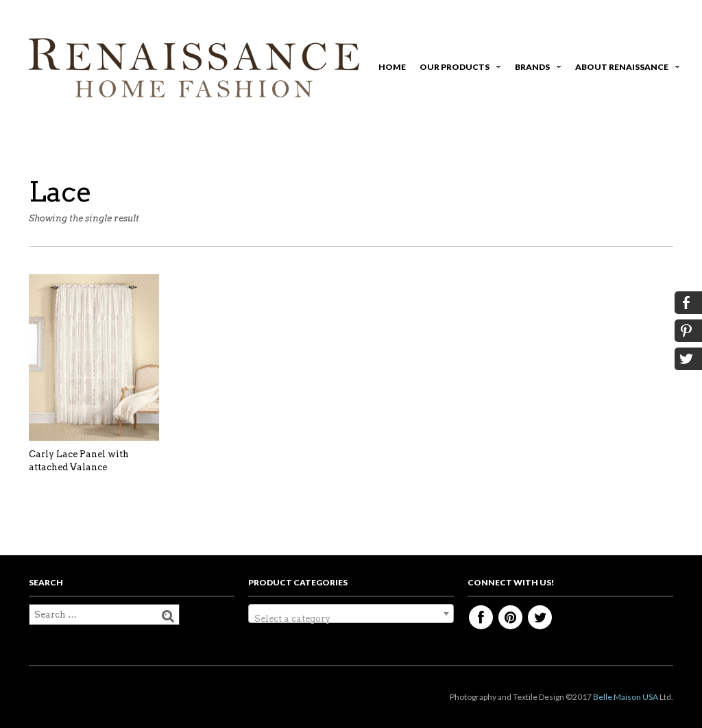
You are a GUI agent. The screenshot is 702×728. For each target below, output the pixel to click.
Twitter (540, 617)
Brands (536, 69)
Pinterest (510, 617)
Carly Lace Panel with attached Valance (79, 461)
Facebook (481, 617)
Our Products (458, 69)
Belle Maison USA (626, 697)
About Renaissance (625, 69)
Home (392, 67)
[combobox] (351, 614)
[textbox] (351, 619)
